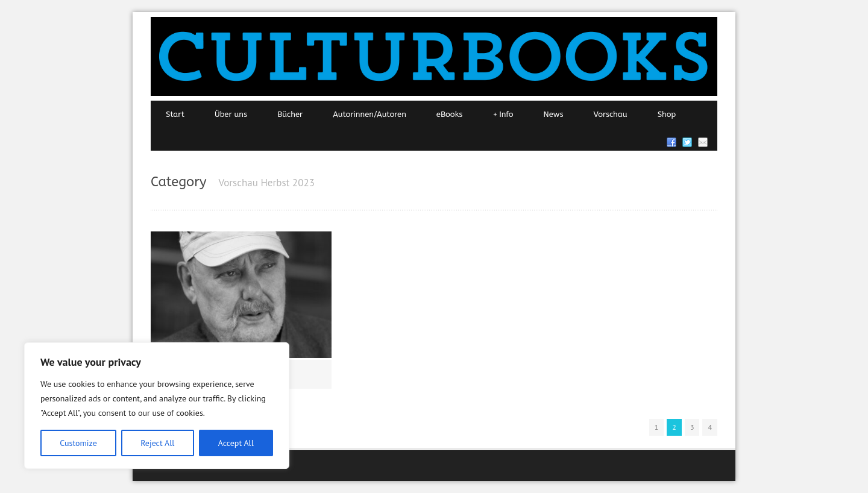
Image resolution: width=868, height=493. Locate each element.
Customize (78, 443)
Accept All (236, 443)
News (554, 114)
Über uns (231, 114)
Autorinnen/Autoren (370, 114)
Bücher (290, 114)
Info (503, 115)
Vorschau (611, 114)
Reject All (157, 443)
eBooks (450, 114)
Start (175, 114)
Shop (667, 114)
